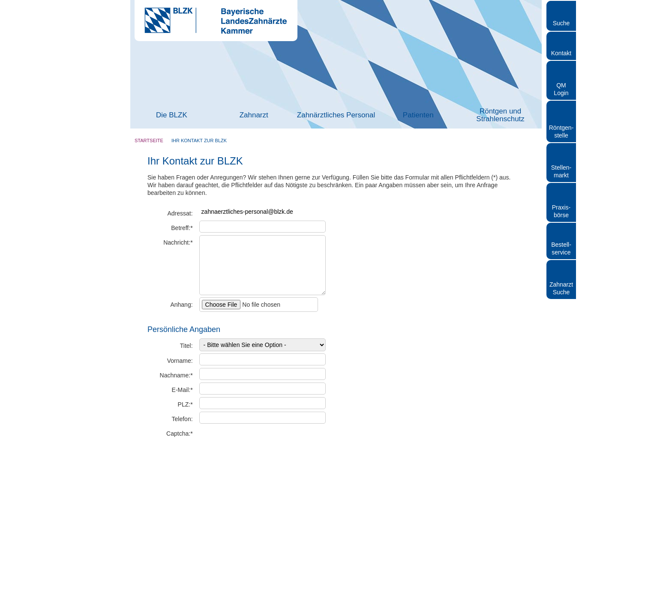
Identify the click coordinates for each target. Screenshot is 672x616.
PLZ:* (185, 404)
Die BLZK (172, 115)
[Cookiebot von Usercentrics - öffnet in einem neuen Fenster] (55, 599)
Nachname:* (176, 375)
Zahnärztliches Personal (336, 115)
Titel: (186, 346)
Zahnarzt (254, 115)
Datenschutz (255, 478)
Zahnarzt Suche (561, 288)
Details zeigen (456, 599)
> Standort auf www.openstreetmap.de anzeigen (397, 321)
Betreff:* (182, 228)
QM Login (561, 89)
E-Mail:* (182, 390)
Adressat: (180, 213)
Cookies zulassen (600, 531)
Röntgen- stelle (561, 132)
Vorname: (180, 361)
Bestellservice (561, 248)
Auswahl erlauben (600, 556)
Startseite (149, 141)
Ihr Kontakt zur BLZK (199, 141)
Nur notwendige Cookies (600, 581)
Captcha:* (179, 434)
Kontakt (561, 53)
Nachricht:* (178, 242)
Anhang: (181, 305)
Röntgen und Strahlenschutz (500, 115)
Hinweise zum (235, 478)
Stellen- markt (561, 171)
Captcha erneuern (294, 448)
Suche (561, 23)
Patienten (418, 115)
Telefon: (182, 419)
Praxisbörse (561, 211)
